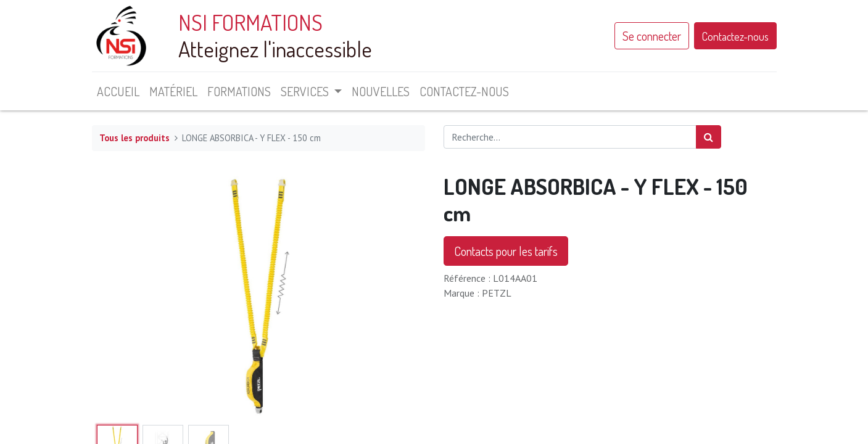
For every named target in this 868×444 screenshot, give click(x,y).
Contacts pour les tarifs (506, 251)
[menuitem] (118, 91)
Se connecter (652, 36)
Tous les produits (134, 138)
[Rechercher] (709, 137)
